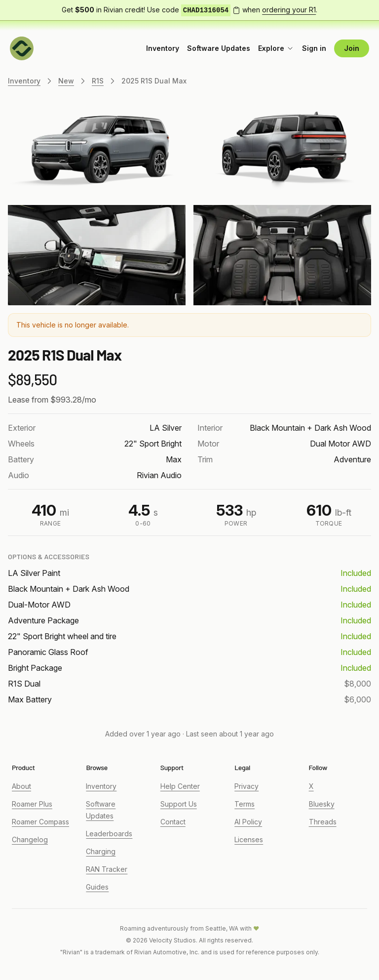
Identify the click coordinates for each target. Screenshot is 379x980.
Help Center (180, 786)
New (66, 81)
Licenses (249, 839)
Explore (276, 48)
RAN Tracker (107, 869)
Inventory (163, 48)
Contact (173, 822)
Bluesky (322, 804)
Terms (245, 804)
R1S (98, 81)
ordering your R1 (289, 10)
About (21, 786)
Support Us (179, 804)
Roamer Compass (40, 822)
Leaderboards (109, 834)
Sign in (314, 48)
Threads (323, 822)
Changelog (30, 839)
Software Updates (219, 48)
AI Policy (248, 822)
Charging (101, 851)
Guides (97, 887)
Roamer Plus (32, 804)
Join (352, 48)
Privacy (246, 786)
